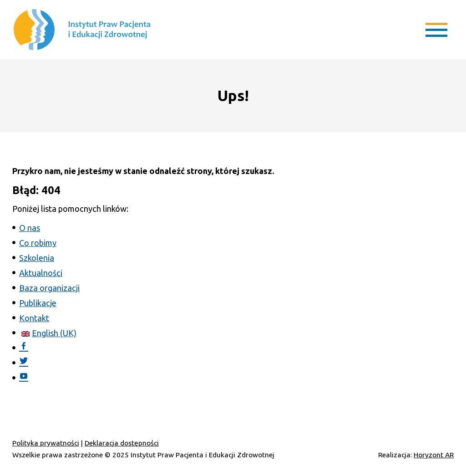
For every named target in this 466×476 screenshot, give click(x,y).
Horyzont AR (434, 455)
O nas (30, 228)
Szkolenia (37, 258)
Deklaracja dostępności (122, 443)
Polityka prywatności (46, 443)
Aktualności (41, 273)
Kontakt (34, 318)
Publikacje (38, 303)
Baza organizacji (49, 288)
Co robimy (38, 243)
